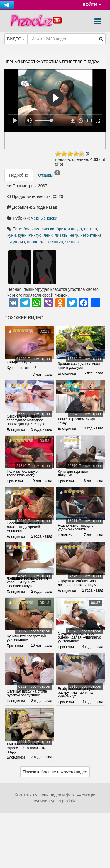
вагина (91, 229)
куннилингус (30, 235)
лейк (48, 235)
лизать (61, 235)
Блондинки (67, 373)
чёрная (72, 242)
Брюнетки (15, 481)
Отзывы (49, 174)
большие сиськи (39, 229)
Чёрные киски (44, 218)
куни (12, 235)
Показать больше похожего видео (55, 772)
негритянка (91, 235)
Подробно (19, 175)
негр (74, 235)
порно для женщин (45, 242)
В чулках (65, 535)
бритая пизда (69, 229)
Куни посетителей (22, 368)
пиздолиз (16, 242)
